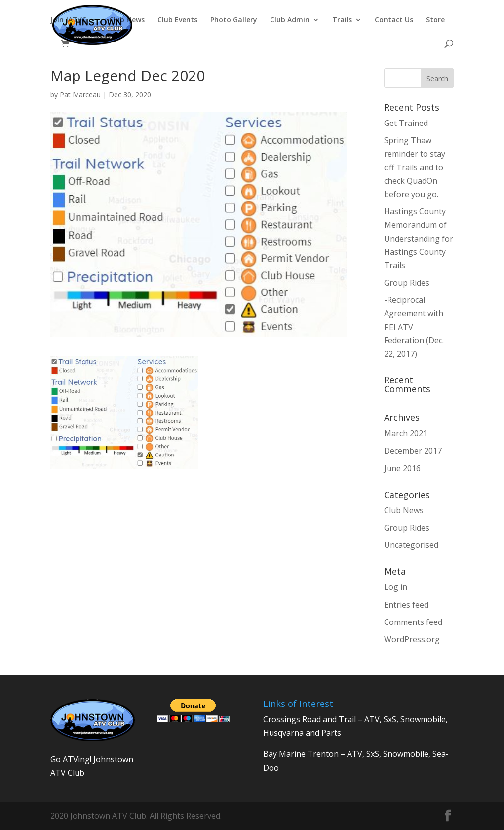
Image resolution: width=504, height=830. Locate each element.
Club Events (177, 20)
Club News (127, 20)
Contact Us (394, 20)
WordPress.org (412, 639)
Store (435, 20)
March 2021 (406, 433)
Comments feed (413, 622)
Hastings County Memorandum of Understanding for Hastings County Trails (419, 238)
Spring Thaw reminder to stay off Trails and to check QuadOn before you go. (415, 167)
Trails (342, 20)
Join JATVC (68, 20)
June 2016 (402, 468)
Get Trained (406, 123)
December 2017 (413, 451)
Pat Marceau (80, 95)
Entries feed (406, 605)
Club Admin (290, 20)
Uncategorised (411, 545)
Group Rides (407, 283)
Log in (396, 587)
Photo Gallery (234, 20)
